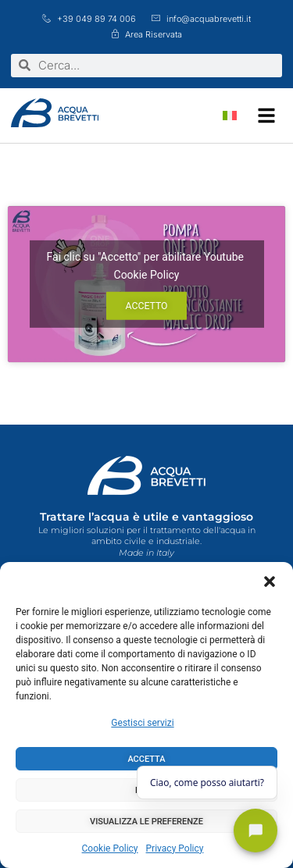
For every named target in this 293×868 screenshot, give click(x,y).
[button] (270, 582)
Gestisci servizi (142, 723)
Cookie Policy (110, 848)
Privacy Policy (175, 848)
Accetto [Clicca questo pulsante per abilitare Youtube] (146, 306)
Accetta (146, 759)
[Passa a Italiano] (230, 116)
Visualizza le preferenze (146, 822)
